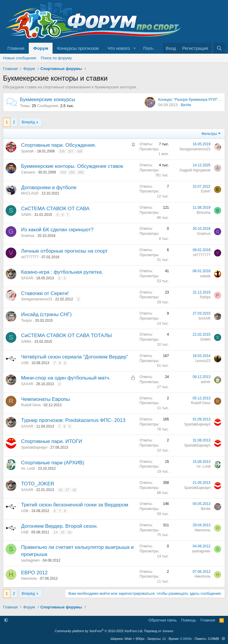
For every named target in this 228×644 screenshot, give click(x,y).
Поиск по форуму (56, 58)
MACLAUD (30, 193)
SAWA (26, 215)
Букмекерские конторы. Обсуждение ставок (72, 166)
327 (71, 151)
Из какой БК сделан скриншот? (57, 230)
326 (62, 151)
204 (63, 172)
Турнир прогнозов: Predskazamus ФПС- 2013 (73, 420)
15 (62, 532)
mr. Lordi (28, 468)
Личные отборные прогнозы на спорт (64, 251)
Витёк (186, 105)
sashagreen (30, 560)
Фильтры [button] (209, 134)
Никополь (202, 530)
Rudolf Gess (31, 405)
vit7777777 (30, 257)
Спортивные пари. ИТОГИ (52, 441)
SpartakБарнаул (197, 424)
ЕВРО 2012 (34, 573)
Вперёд (28, 122)
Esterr (206, 191)
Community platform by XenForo (99, 631)
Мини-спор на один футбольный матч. (66, 378)
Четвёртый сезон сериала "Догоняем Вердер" (75, 357)
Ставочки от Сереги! (45, 293)
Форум (41, 48)
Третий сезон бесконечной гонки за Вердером (75, 505)
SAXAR (27, 278)
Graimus (28, 236)
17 (67, 490)
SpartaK (27, 151)
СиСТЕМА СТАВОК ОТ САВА (55, 209)
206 (81, 172)
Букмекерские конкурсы (48, 99)
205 (72, 172)
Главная (16, 48)
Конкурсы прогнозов (78, 48)
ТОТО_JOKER (38, 484)
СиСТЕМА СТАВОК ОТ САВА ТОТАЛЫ (66, 335)
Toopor (27, 321)
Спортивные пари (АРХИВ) (53, 463)
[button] (135, 48)
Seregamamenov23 (195, 149)
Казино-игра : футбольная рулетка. (62, 272)
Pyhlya (205, 297)
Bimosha (204, 213)
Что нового (119, 48)
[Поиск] (219, 48)
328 (80, 151)
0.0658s (186, 639)
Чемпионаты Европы (46, 399)
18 (74, 490)
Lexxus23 (203, 361)
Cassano (28, 172)
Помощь (189, 620)
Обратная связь (163, 620)
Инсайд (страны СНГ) (46, 314)
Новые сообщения (20, 58)
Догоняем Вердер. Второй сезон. (60, 526)
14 (56, 532)
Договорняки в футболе (49, 188)
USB (25, 363)
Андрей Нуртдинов (195, 170)
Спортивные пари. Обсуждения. (59, 145)
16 (60, 490)
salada (205, 276)
